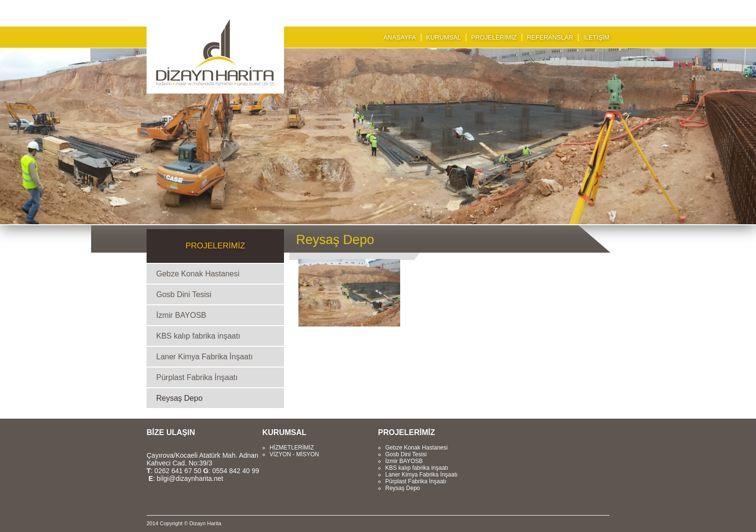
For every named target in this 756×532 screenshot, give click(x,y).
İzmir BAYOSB (181, 315)
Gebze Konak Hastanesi (198, 274)
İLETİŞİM (596, 37)
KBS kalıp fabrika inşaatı (198, 336)
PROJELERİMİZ (494, 37)
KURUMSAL (444, 37)
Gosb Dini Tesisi (184, 294)
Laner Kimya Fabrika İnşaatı (204, 357)
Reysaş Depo (179, 398)
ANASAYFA (400, 37)
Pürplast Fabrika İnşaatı (197, 377)
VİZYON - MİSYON (294, 454)
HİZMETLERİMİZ (292, 448)
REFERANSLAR (550, 37)
